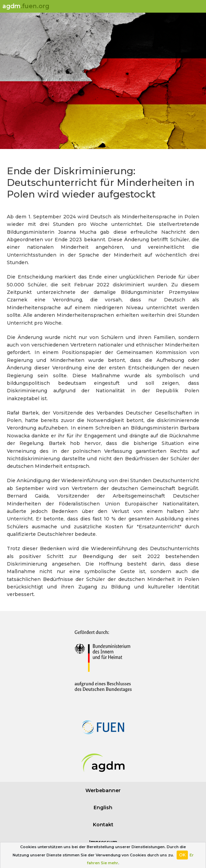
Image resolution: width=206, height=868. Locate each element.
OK (182, 855)
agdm (26, 6)
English (103, 808)
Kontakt (103, 825)
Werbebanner (103, 790)
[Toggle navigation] (198, 6)
